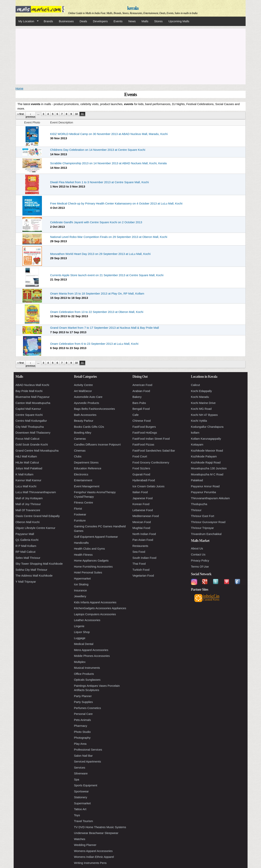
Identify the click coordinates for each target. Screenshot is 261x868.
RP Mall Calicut (26, 552)
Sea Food (139, 552)
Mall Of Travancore (28, 510)
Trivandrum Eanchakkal (206, 534)
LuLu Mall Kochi (26, 486)
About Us (197, 548)
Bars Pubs (139, 403)
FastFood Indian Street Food (151, 439)
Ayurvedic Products (87, 403)
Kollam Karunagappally (206, 439)
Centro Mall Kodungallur (31, 421)
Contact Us (198, 554)
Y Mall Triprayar (26, 582)
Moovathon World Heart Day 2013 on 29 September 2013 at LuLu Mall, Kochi (100, 254)
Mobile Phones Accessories (92, 656)
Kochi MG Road (201, 409)
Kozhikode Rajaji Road (206, 462)
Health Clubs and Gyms (89, 549)
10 (76, 114)
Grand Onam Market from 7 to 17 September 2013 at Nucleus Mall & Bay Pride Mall (104, 328)
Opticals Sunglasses (87, 680)
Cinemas (80, 451)
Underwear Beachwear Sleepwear (96, 833)
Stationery (81, 797)
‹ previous (31, 115)
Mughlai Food (141, 528)
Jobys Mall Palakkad (29, 468)
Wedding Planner (85, 845)
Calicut (196, 385)
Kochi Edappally (202, 391)
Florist (78, 509)
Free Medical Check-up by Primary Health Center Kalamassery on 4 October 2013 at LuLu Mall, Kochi (116, 203)
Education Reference (88, 468)
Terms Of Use (200, 567)
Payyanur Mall (25, 534)
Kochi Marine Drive (203, 403)
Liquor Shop (82, 632)
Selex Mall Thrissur (28, 558)
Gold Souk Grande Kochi (32, 444)
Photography (82, 738)
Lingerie (79, 626)
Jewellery (80, 596)
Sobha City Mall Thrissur (31, 570)
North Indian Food (144, 534)
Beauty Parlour (84, 421)
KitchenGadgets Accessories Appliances (100, 608)
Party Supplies (84, 702)
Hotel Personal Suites (88, 572)
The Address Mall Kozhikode (34, 576)
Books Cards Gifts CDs (89, 427)
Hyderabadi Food (144, 480)
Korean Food (141, 504)
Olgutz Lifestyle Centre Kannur (35, 528)
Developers (100, 21)
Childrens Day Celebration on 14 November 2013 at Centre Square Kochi (98, 150)
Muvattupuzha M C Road (207, 474)
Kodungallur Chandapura (207, 427)
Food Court (140, 456)
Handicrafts (81, 543)
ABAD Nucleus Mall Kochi (32, 385)
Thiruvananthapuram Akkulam (210, 498)
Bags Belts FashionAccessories (95, 409)
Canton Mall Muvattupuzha (33, 403)
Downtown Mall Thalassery (33, 433)
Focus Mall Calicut (28, 439)
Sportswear (81, 791)
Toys (77, 815)
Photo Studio (82, 732)
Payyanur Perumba (203, 492)
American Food (142, 385)
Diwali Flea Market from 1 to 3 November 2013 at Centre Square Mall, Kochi (99, 182)
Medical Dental (84, 644)
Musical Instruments (87, 668)
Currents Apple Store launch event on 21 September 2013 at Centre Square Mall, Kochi (107, 275)
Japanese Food (143, 498)
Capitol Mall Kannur (28, 409)
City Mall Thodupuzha (30, 427)
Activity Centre (84, 385)
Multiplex (80, 662)
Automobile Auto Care (88, 397)
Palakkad (197, 480)
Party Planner (83, 696)
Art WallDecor (83, 391)
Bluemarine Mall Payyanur (33, 397)
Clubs (78, 456)
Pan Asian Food (143, 540)
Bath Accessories (85, 415)
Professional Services (88, 750)
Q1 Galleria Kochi (27, 540)
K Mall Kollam (25, 474)
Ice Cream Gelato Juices (149, 486)
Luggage (80, 638)
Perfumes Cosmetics (88, 708)
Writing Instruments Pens (90, 863)
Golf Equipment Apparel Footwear (96, 537)
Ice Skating (81, 584)
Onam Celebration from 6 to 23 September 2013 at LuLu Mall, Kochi (94, 344)
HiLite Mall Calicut (27, 462)
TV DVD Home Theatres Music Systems (100, 827)
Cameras (80, 439)
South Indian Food (145, 558)
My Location (27, 21)
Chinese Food (142, 421)
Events (118, 21)
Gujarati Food (141, 474)
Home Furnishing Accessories (93, 567)
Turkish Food (141, 570)
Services (80, 768)
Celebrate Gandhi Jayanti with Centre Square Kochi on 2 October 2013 (96, 222)
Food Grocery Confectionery (151, 462)
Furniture (80, 520)
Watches (80, 839)
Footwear (80, 514)
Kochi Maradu (200, 397)
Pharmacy (81, 726)
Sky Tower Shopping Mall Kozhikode (39, 564)
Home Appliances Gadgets (91, 560)
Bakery (137, 397)
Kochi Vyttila (199, 421)
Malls (145, 21)
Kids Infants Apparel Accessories (95, 602)
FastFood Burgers (144, 427)
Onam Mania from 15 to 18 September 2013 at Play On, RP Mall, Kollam (97, 293)
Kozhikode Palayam (204, 456)
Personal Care (83, 714)
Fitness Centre (84, 502)
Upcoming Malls (179, 21)
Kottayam (197, 444)
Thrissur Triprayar (203, 528)
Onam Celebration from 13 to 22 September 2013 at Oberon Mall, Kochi (97, 312)
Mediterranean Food (146, 516)
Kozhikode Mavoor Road (207, 451)
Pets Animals (83, 720)
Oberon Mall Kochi (28, 522)
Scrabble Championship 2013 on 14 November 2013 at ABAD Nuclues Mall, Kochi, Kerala (108, 163)
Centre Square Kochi (29, 415)
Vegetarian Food (143, 576)
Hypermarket (82, 578)
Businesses (66, 21)
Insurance (81, 590)
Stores (158, 21)
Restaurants (140, 546)
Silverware (81, 773)
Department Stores (86, 462)
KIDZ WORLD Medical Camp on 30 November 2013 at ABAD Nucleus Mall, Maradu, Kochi (109, 134)
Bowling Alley (83, 433)
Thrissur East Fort (203, 516)
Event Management (87, 486)
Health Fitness (83, 555)
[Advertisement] (131, 56)
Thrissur (196, 510)
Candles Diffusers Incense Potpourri (97, 444)
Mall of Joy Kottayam (29, 498)
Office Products (84, 674)
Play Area (80, 744)
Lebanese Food (143, 510)
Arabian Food (141, 391)
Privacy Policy (200, 560)
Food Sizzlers (141, 468)
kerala (133, 8)
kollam (195, 433)
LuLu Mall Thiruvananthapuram (36, 492)
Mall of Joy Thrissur (28, 504)
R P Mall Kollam (26, 546)
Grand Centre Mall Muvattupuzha (37, 451)
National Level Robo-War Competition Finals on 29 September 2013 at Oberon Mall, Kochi (109, 237)
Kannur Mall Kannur (29, 480)
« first (21, 114)
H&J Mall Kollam (26, 456)
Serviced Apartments (88, 761)
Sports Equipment (86, 785)
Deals (83, 21)
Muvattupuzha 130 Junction (209, 468)
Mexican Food (142, 522)
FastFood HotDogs (145, 433)
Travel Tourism (84, 821)
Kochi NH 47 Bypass (204, 415)
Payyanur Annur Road (205, 486)
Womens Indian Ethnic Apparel (94, 857)
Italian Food (140, 492)
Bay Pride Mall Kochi (29, 391)
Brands (48, 21)
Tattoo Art (80, 809)
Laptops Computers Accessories (95, 614)
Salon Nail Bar (83, 756)
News (132, 21)
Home (19, 88)
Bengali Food (141, 409)
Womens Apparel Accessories (93, 851)
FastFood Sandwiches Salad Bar (154, 451)
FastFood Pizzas (143, 444)
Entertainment (83, 480)
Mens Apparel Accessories (91, 650)
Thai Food (139, 564)
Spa (77, 779)
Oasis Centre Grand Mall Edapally (38, 516)
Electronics (81, 474)
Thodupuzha (199, 504)
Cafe (136, 415)
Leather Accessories (87, 620)
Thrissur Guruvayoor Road (208, 522)
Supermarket (82, 803)
